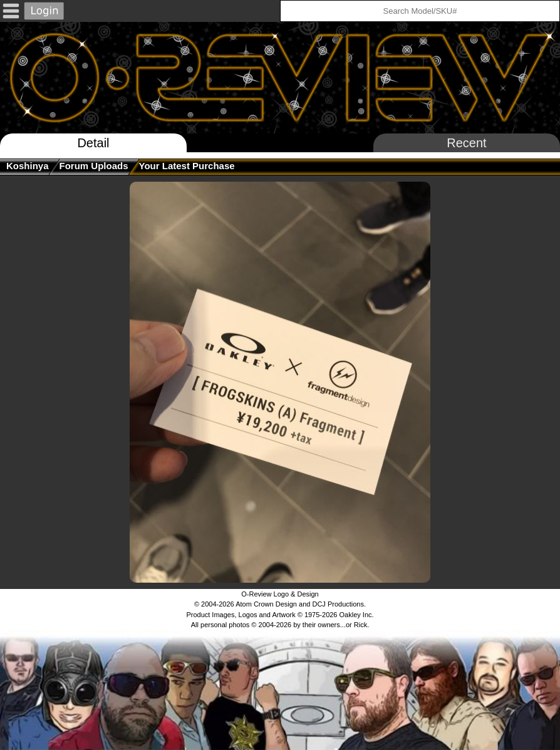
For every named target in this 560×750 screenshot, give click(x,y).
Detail (93, 143)
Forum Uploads (94, 166)
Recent (466, 143)
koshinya (28, 166)
